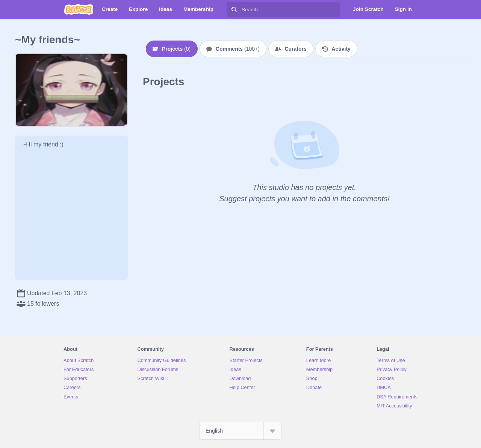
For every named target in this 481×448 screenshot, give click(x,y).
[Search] (234, 9)
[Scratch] (79, 9)
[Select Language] (240, 431)
